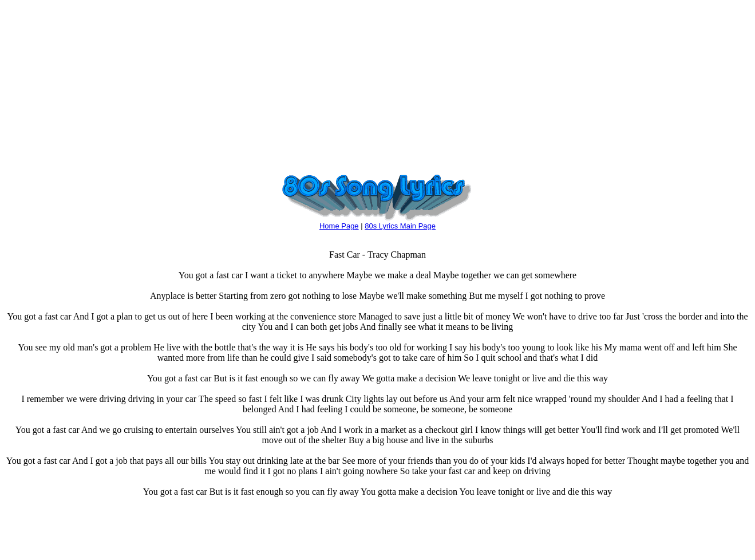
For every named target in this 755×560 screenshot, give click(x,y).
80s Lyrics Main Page (400, 226)
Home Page (339, 226)
